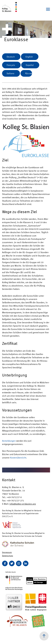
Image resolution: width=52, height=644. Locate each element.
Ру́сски (29, 73)
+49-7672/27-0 (14, 497)
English (29, 57)
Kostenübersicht (18, 458)
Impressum (7, 552)
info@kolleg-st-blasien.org (23, 504)
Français (11, 65)
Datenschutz (8, 556)
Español (30, 65)
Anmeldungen (9, 441)
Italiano (10, 73)
